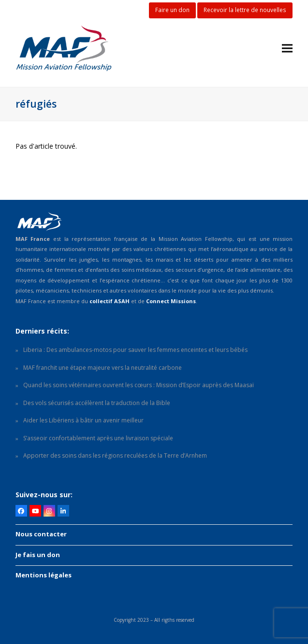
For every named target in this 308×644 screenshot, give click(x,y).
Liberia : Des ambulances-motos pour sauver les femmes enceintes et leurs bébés (135, 350)
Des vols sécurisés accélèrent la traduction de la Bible (97, 403)
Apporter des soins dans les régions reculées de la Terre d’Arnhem (115, 455)
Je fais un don (38, 555)
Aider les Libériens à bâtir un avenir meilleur (83, 420)
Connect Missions (171, 301)
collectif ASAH (110, 301)
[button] (287, 49)
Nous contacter (41, 534)
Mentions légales (44, 575)
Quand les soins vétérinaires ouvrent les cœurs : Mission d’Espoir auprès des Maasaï (139, 385)
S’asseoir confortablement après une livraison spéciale (98, 438)
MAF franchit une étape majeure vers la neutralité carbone (103, 368)
